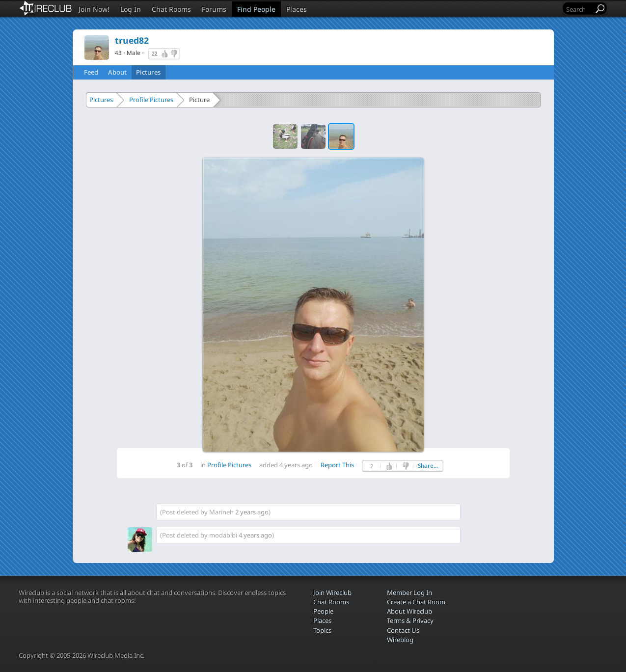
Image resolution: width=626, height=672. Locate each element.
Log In (131, 9)
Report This (337, 465)
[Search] (579, 9)
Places (297, 9)
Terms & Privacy (410, 620)
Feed (91, 72)
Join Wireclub (332, 592)
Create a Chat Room (416, 602)
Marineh (221, 512)
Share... (428, 466)
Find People (256, 9)
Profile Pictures (151, 100)
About (117, 72)
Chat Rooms (171, 9)
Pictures (148, 72)
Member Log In (409, 592)
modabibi (223, 535)
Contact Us (403, 630)
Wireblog (400, 640)
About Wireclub (409, 611)
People (323, 611)
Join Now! (94, 9)
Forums (214, 9)
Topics (322, 630)
